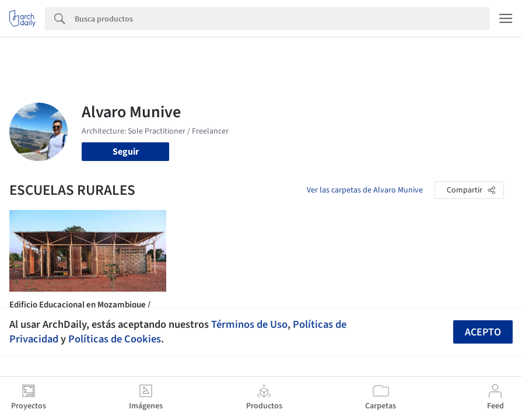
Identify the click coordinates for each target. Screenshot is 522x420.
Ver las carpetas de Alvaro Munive (365, 190)
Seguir (126, 152)
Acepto (483, 332)
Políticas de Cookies (115, 339)
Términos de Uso (249, 324)
